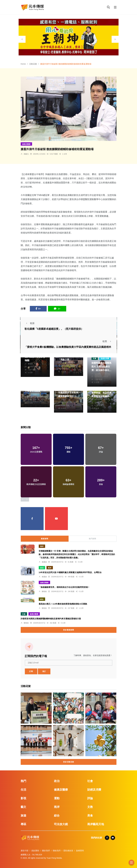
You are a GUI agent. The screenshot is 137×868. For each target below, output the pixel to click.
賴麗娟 (44, 562)
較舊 (108, 341)
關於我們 (46, 851)
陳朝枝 (30, 364)
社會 (95, 358)
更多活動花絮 (69, 762)
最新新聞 (45, 539)
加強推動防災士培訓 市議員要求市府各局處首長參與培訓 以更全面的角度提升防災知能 (68, 396)
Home (23, 64)
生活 (23, 790)
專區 (23, 824)
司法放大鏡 (61, 824)
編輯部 (97, 374)
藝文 (23, 807)
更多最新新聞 (69, 630)
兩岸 (42, 546)
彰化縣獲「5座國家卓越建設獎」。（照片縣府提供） (54, 329)
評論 (90, 798)
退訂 (44, 671)
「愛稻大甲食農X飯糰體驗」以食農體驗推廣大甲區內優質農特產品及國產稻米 (68, 347)
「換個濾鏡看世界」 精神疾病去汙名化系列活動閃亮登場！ (64, 587)
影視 (23, 798)
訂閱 (31, 671)
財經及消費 (105, 358)
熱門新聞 (92, 539)
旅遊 (23, 816)
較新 (30, 323)
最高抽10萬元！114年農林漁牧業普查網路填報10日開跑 (63, 604)
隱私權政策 (68, 851)
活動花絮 (33, 64)
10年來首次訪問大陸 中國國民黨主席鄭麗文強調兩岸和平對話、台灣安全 (70, 572)
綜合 (42, 599)
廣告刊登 (25, 851)
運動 (57, 798)
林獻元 (26, 154)
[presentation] (22, 39)
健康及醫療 (26, 144)
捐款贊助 (35, 851)
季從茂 (97, 400)
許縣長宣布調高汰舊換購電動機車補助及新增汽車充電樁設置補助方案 (51, 619)
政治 (42, 568)
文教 (90, 807)
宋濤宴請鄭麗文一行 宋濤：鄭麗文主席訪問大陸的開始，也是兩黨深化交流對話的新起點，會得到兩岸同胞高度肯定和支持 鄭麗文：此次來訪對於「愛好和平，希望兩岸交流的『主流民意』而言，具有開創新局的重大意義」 (77, 554)
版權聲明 (80, 851)
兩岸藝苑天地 (96, 824)
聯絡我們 (57, 851)
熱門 (23, 781)
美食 (90, 816)
